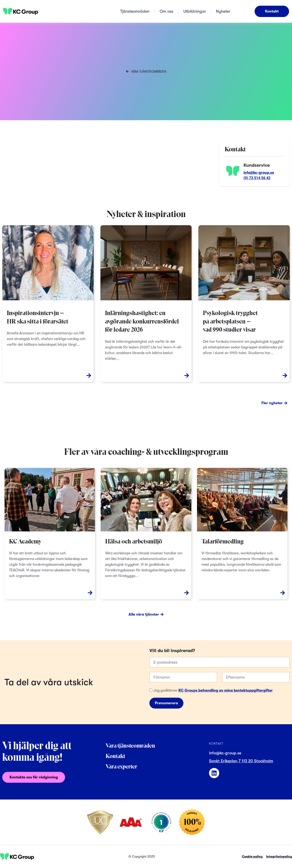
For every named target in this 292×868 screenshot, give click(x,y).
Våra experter (121, 767)
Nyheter (223, 11)
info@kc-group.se (259, 173)
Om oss (166, 11)
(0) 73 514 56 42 (257, 178)
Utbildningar (195, 11)
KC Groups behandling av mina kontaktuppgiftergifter (226, 691)
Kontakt (115, 757)
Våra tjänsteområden (130, 746)
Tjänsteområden (135, 11)
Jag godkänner (213, 691)
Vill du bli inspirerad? (172, 651)
